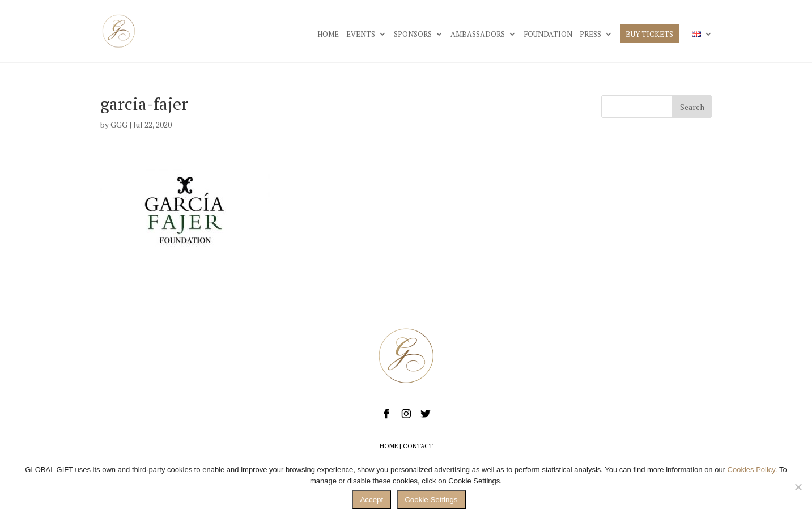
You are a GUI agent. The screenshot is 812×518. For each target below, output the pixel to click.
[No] (798, 487)
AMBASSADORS (478, 35)
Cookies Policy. (753, 470)
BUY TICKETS (649, 35)
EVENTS (361, 35)
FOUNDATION (548, 35)
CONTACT (418, 446)
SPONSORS (413, 35)
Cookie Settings (431, 500)
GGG (119, 124)
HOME (328, 35)
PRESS (590, 35)
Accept (371, 500)
